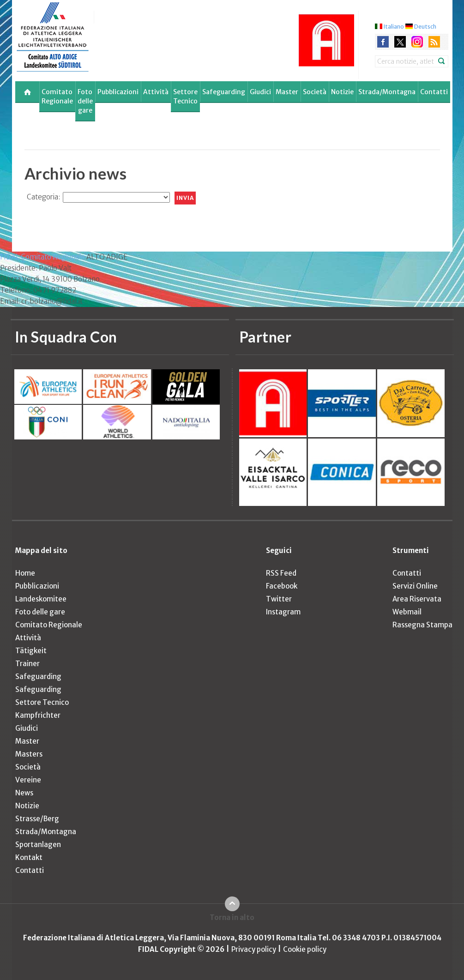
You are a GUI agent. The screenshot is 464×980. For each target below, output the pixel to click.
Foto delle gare (85, 101)
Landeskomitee (41, 599)
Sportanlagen (38, 845)
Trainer (27, 664)
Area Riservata (417, 599)
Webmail (407, 612)
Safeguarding (224, 92)
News (24, 793)
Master (287, 92)
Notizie (342, 92)
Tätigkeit (31, 651)
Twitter (279, 599)
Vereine (28, 780)
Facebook (282, 586)
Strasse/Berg (37, 819)
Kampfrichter (38, 715)
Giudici (260, 92)
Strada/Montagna (387, 92)
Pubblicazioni (118, 92)
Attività (156, 92)
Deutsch (425, 27)
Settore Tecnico (185, 96)
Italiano (394, 27)
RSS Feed (281, 573)
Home (25, 573)
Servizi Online (415, 586)
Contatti (434, 92)
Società (315, 92)
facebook (383, 42)
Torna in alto (232, 917)
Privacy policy (254, 949)
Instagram (283, 612)
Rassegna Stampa (422, 625)
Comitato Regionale (57, 96)
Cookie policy (305, 949)
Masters (29, 754)
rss (434, 42)
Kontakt (29, 857)
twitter (400, 42)
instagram (417, 42)
